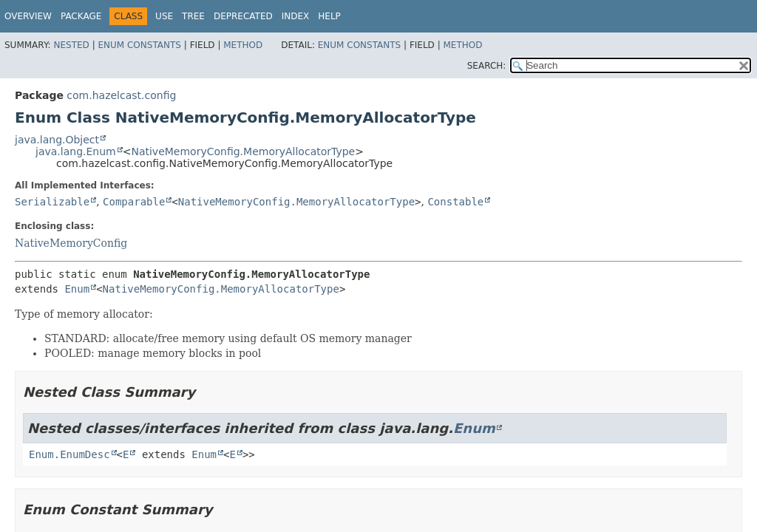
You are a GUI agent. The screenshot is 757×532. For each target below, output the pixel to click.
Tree (193, 16)
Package (81, 16)
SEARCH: (487, 66)
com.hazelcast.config (121, 95)
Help (329, 16)
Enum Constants (139, 45)
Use (164, 16)
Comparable (134, 202)
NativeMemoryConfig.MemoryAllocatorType (243, 151)
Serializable (52, 202)
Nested (71, 45)
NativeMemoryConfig (71, 243)
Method (243, 45)
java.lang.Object (57, 140)
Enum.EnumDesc (69, 454)
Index (296, 16)
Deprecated (243, 16)
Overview (28, 16)
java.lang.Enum (76, 151)
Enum (77, 289)
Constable (455, 202)
